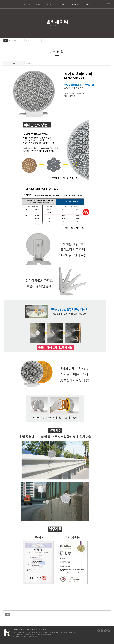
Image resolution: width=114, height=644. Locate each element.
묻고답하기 (43, 630)
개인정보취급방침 (19, 630)
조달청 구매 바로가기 (74, 88)
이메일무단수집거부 (31, 630)
